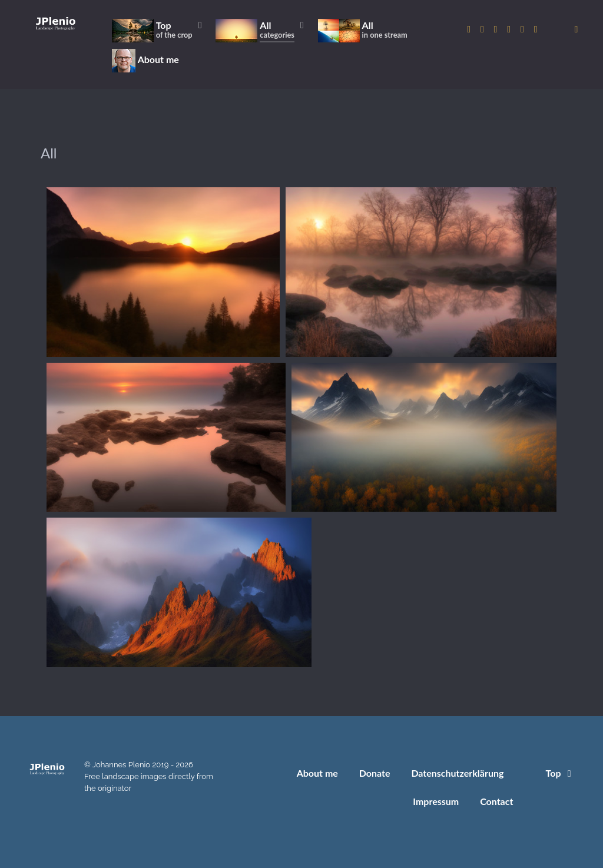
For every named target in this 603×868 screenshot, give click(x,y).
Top (561, 773)
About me (317, 773)
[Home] (56, 23)
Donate (375, 773)
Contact (496, 801)
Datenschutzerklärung (457, 773)
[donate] (576, 29)
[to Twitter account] (483, 29)
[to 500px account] (497, 29)
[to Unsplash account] (536, 29)
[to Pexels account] (524, 29)
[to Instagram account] (470, 29)
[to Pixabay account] (510, 29)
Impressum (436, 801)
